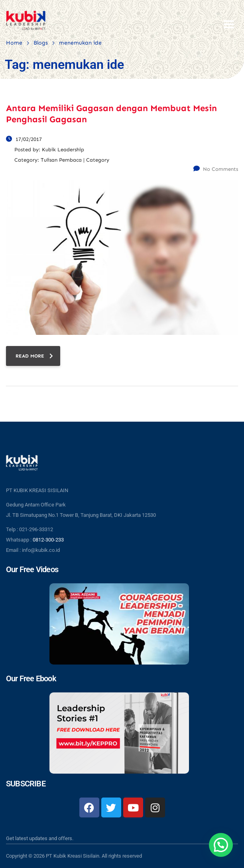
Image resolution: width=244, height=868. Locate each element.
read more (34, 356)
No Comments (216, 169)
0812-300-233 (48, 540)
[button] (221, 845)
